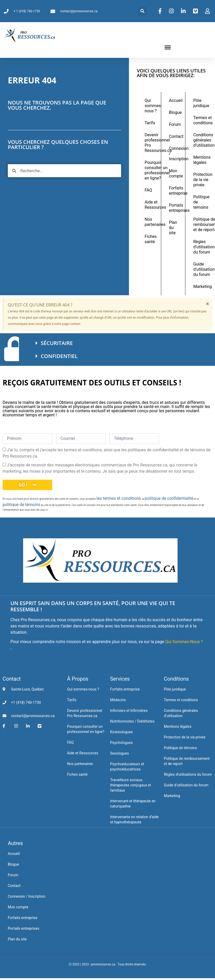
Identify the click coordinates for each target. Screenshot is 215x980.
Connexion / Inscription (176, 154)
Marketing (200, 286)
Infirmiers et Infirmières (129, 711)
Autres (15, 843)
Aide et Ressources (151, 205)
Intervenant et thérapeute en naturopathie (133, 804)
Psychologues (121, 743)
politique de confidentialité (169, 498)
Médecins (118, 700)
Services (120, 679)
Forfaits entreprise (176, 191)
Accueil (176, 100)
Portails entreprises (176, 208)
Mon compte (176, 173)
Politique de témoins (200, 202)
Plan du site (173, 228)
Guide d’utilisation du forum (200, 269)
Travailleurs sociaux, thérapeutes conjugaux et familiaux (130, 785)
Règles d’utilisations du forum (200, 247)
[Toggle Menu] (168, 47)
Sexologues (119, 753)
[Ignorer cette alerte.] (208, 304)
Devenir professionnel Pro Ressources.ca (151, 143)
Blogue (175, 112)
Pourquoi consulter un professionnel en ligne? (151, 170)
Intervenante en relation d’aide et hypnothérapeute (134, 819)
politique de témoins (21, 505)
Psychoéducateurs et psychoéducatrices (127, 767)
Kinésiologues (121, 732)
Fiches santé (151, 239)
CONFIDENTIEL (59, 356)
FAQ (148, 190)
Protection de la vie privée (200, 180)
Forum (175, 124)
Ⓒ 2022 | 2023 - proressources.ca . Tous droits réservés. (108, 964)
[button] (143, 11)
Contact (176, 136)
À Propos (78, 679)
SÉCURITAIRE (57, 343)
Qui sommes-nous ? (151, 106)
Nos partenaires (151, 222)
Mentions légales (200, 160)
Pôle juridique (200, 103)
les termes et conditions (119, 498)
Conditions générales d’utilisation (200, 140)
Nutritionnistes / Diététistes (132, 721)
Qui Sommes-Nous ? (184, 642)
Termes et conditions (200, 120)
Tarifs (150, 123)
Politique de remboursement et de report (200, 224)
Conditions (176, 679)
